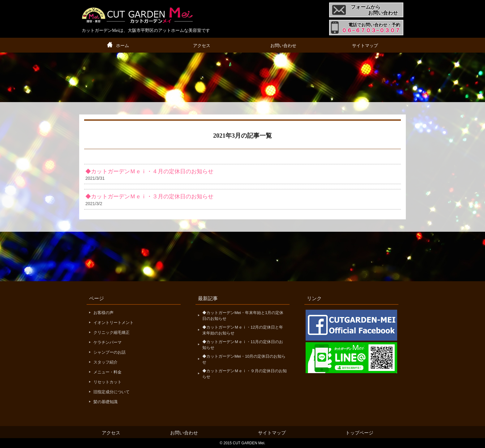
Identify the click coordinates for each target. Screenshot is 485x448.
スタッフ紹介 (105, 362)
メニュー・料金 (107, 372)
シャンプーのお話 (109, 352)
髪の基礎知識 (105, 402)
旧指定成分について (112, 392)
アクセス (202, 45)
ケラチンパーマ (107, 342)
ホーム (122, 45)
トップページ (359, 433)
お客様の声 (103, 313)
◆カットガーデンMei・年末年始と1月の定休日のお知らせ (243, 316)
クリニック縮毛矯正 (112, 332)
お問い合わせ (283, 45)
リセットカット (107, 382)
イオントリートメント (114, 323)
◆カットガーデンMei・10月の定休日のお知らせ (244, 359)
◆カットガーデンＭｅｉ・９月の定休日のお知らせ (245, 374)
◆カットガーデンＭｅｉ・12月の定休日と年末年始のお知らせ (243, 330)
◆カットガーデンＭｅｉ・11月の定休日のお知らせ (243, 345)
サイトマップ (365, 45)
